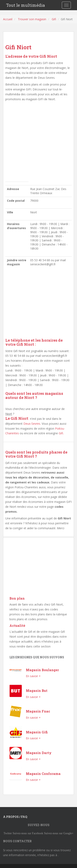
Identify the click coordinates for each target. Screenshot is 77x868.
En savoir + (33, 676)
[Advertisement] (38, 143)
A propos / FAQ (15, 817)
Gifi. (61, 433)
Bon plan (17, 598)
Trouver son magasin (32, 19)
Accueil (8, 19)
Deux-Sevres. (32, 424)
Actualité (17, 625)
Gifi (54, 19)
